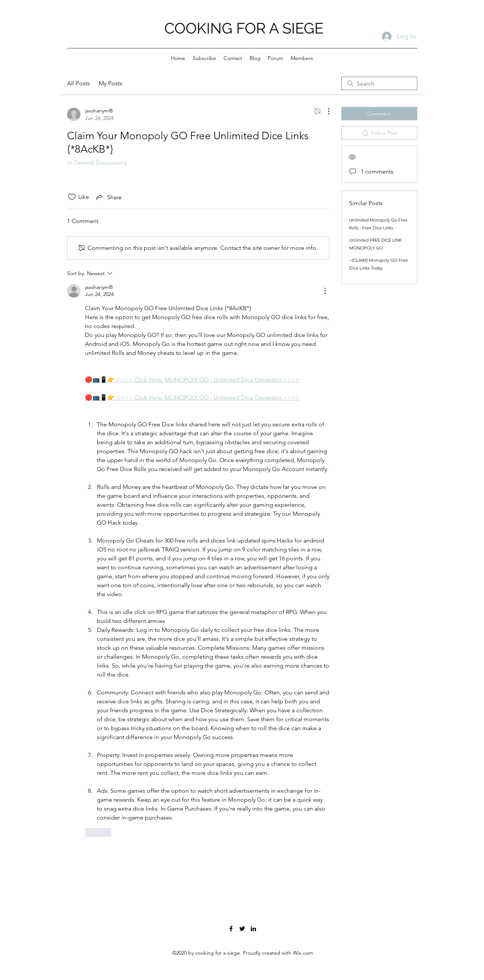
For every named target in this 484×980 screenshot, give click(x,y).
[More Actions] (325, 111)
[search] (379, 83)
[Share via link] (108, 197)
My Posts (110, 83)
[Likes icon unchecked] (72, 197)
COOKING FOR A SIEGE (244, 28)
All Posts (78, 83)
